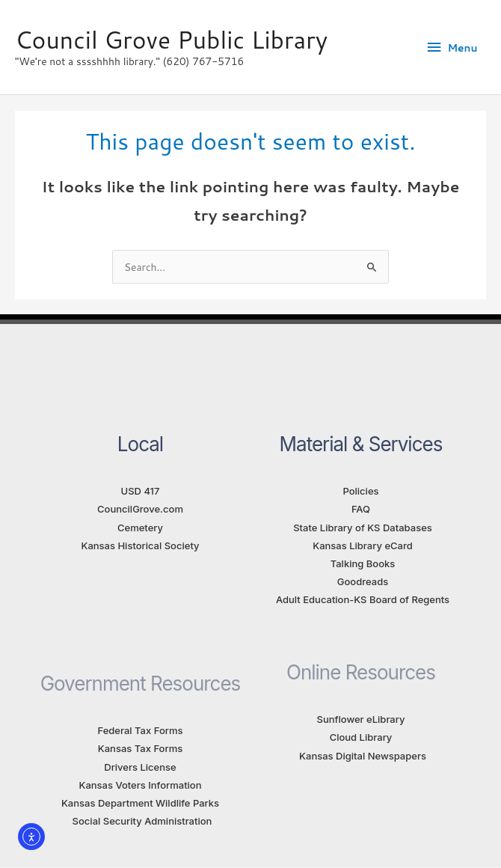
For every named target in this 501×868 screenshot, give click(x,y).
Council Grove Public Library (171, 39)
